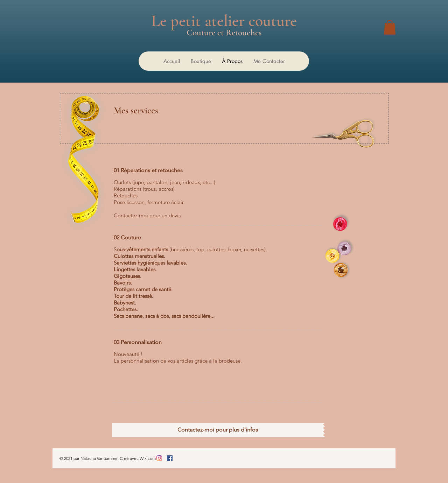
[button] (390, 27)
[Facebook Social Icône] (170, 458)
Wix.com (148, 458)
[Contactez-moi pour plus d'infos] (218, 430)
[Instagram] (159, 458)
